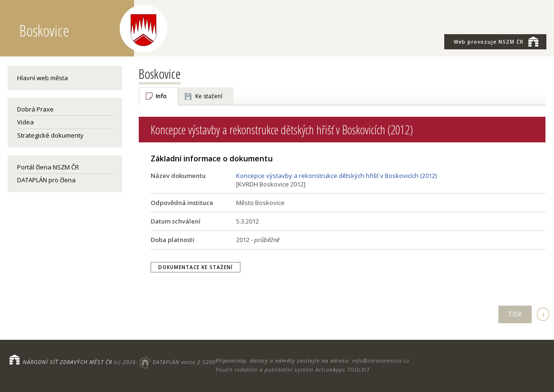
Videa (25, 122)
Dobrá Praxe (35, 109)
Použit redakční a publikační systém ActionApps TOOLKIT (293, 369)
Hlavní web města (43, 78)
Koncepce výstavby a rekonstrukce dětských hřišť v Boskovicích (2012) (336, 176)
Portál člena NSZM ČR (48, 167)
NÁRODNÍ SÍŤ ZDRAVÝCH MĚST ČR (67, 362)
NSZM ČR (496, 41)
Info (161, 96)
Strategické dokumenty (50, 135)
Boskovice (160, 74)
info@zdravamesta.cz (381, 360)
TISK (515, 314)
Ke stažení (209, 96)
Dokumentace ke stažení (196, 267)
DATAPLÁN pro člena (46, 180)
